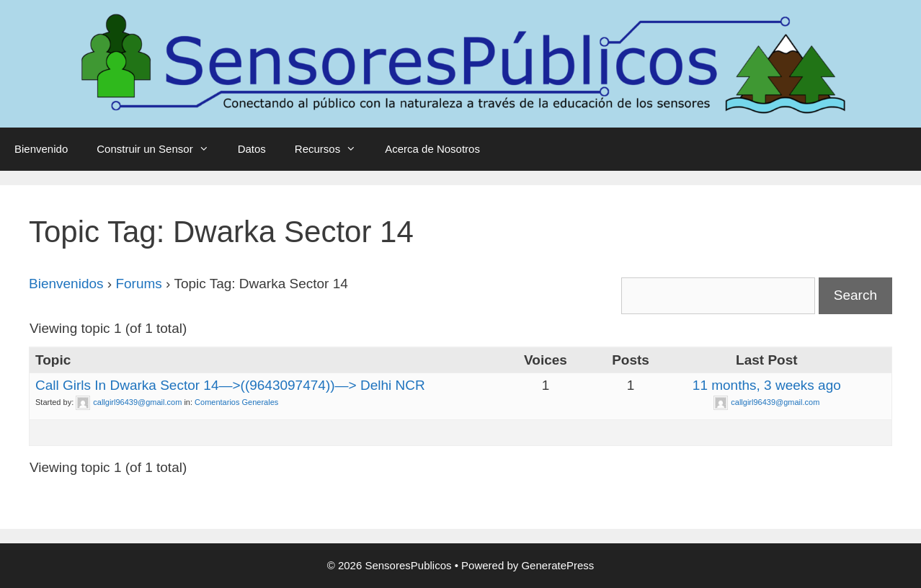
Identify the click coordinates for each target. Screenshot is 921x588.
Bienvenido (41, 149)
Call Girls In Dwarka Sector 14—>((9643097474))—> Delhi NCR (230, 385)
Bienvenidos (66, 284)
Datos (252, 149)
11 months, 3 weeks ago (767, 385)
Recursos (333, 149)
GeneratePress (557, 565)
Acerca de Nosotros (432, 149)
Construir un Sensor (160, 149)
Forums (138, 284)
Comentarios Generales (236, 402)
